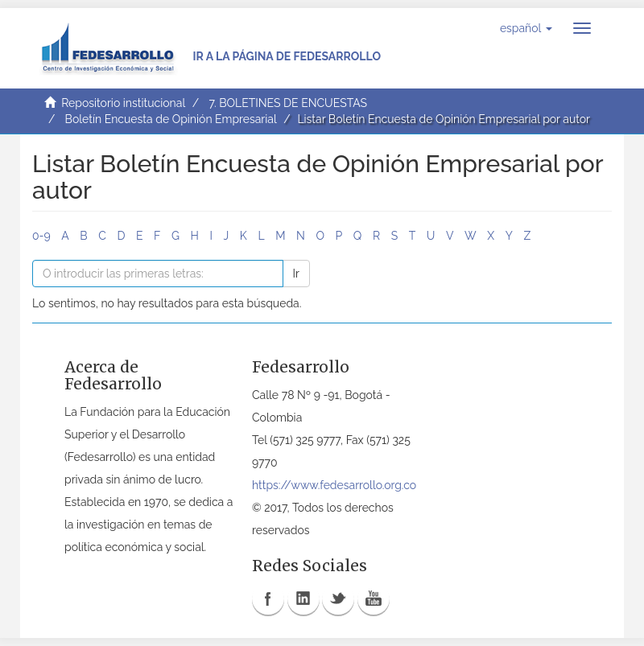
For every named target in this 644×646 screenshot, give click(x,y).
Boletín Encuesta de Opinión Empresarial (171, 119)
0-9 (41, 236)
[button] (526, 28)
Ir (296, 274)
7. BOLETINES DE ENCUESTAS (288, 103)
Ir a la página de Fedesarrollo (287, 56)
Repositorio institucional (123, 103)
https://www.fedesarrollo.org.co (334, 485)
